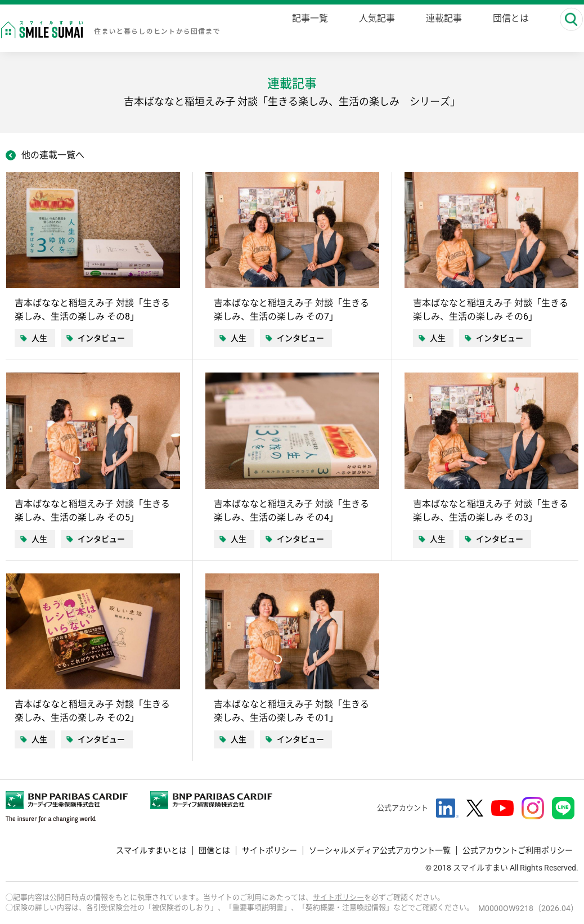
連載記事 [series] (439, 29)
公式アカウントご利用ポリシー (518, 850)
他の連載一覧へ (53, 155)
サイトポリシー (269, 850)
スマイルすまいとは (151, 850)
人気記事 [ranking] (372, 29)
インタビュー (101, 338)
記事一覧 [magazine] (306, 29)
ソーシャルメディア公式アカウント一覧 (380, 850)
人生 (39, 338)
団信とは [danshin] (506, 29)
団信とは (214, 850)
